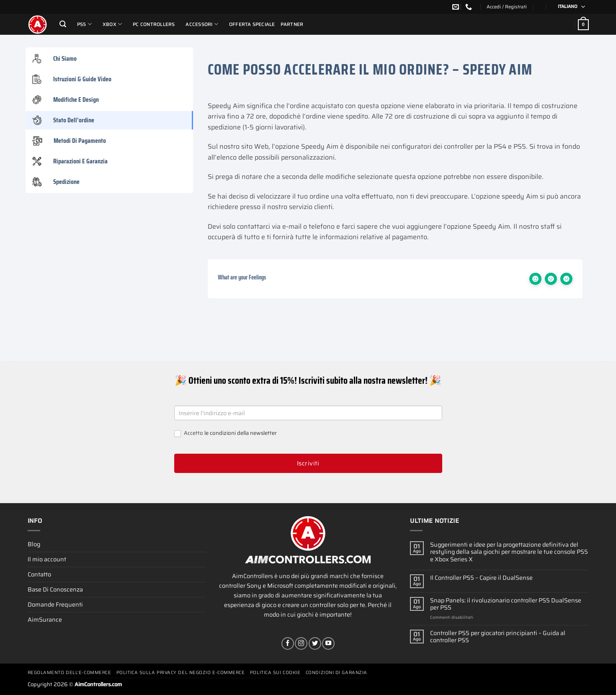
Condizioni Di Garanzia (336, 673)
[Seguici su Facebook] (288, 643)
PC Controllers (154, 24)
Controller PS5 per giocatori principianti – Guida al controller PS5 (498, 637)
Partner (292, 24)
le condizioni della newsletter (241, 433)
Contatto (39, 574)
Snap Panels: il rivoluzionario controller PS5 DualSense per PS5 (506, 604)
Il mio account (47, 559)
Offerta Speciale (252, 24)
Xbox (112, 24)
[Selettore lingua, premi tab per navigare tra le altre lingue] (569, 7)
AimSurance (45, 620)
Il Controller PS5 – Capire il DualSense (481, 578)
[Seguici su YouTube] (328, 643)
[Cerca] (63, 24)
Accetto (226, 433)
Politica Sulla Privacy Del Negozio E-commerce (181, 673)
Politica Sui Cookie (275, 673)
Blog (34, 544)
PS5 (84, 24)
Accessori (202, 24)
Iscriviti (308, 463)
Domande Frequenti (55, 605)
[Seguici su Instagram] (301, 643)
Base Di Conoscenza (55, 589)
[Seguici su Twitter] (315, 643)
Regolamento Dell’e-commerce (70, 673)
